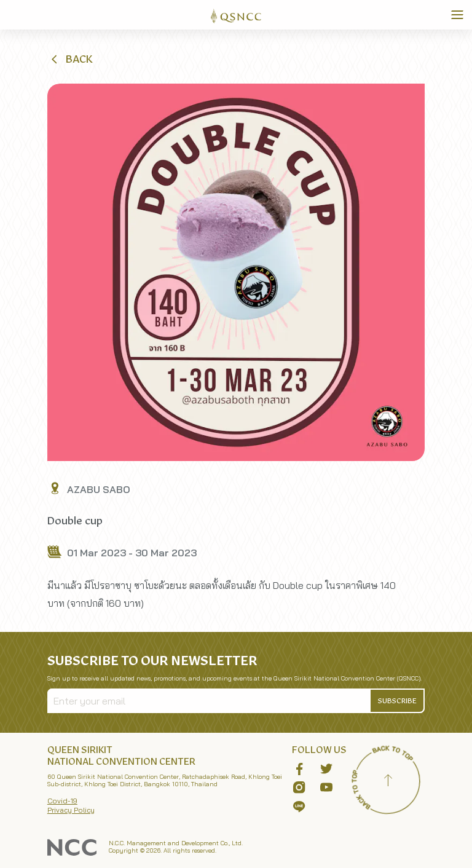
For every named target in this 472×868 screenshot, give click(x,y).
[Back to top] (388, 782)
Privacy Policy (71, 810)
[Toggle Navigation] (457, 15)
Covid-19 (62, 801)
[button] (71, 59)
